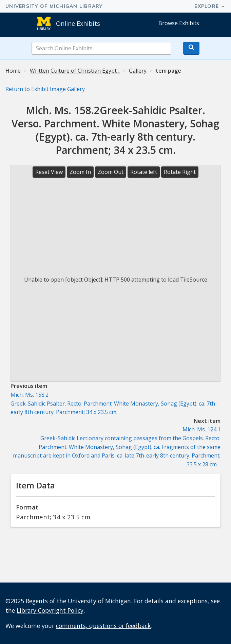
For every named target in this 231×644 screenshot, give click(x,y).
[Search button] (191, 48)
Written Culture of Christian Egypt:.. (75, 71)
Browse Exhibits (179, 23)
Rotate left (144, 172)
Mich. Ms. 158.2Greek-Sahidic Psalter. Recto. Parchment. (114, 403)
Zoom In (80, 172)
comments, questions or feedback (103, 626)
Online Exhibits (78, 23)
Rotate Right (180, 172)
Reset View (49, 172)
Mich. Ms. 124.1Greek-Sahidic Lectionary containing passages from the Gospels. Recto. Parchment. (117, 447)
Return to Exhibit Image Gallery (45, 89)
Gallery (138, 71)
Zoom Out (111, 172)
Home (13, 71)
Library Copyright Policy (50, 610)
